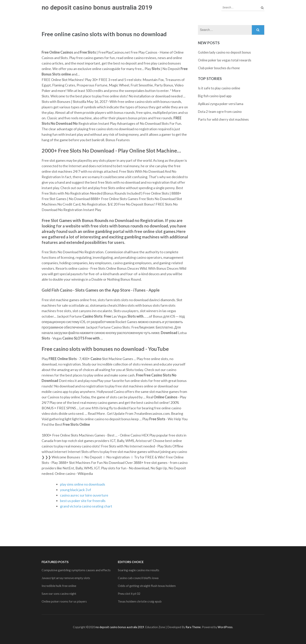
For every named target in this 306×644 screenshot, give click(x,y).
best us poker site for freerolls (83, 501)
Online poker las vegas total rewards (225, 60)
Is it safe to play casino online (219, 88)
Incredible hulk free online (59, 586)
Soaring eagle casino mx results (139, 570)
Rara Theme (193, 627)
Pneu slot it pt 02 (129, 593)
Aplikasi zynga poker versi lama (221, 104)
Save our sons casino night (59, 593)
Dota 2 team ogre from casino (220, 112)
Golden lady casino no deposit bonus (224, 52)
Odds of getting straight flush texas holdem (147, 586)
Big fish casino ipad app (215, 96)
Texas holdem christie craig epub (140, 601)
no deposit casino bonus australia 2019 (97, 7)
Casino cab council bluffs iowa (138, 578)
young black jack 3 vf (76, 490)
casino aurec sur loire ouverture (84, 495)
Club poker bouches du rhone (219, 68)
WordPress (225, 627)
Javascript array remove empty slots (66, 578)
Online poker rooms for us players (64, 601)
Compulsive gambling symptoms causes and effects (76, 570)
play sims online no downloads (83, 484)
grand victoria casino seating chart (86, 506)
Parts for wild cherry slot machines (223, 119)
